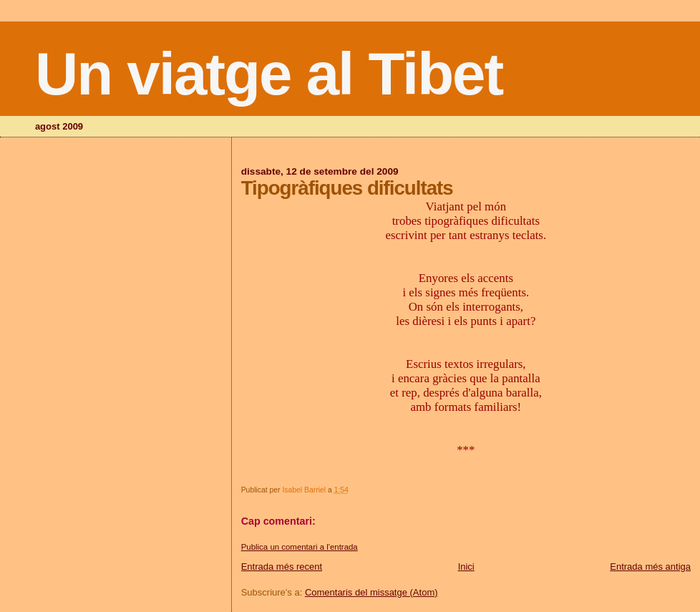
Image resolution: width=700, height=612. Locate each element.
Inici (466, 567)
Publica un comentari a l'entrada (300, 547)
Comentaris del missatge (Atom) (371, 592)
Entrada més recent (282, 567)
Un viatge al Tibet (269, 74)
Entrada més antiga (650, 567)
